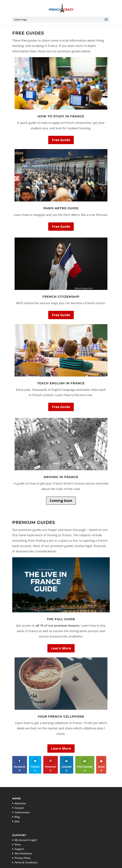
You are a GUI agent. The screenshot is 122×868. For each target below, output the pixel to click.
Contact (19, 808)
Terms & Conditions (26, 862)
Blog (17, 817)
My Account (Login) (26, 840)
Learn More (61, 648)
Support (19, 849)
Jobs (17, 821)
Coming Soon (61, 501)
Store (18, 844)
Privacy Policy (23, 858)
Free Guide (61, 140)
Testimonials (22, 812)
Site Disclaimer (23, 853)
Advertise (20, 803)
